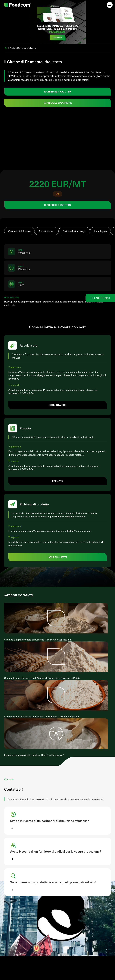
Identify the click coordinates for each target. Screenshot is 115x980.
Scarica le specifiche (58, 103)
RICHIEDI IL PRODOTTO (57, 91)
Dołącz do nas (100, 298)
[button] (57, 821)
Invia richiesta (57, 557)
